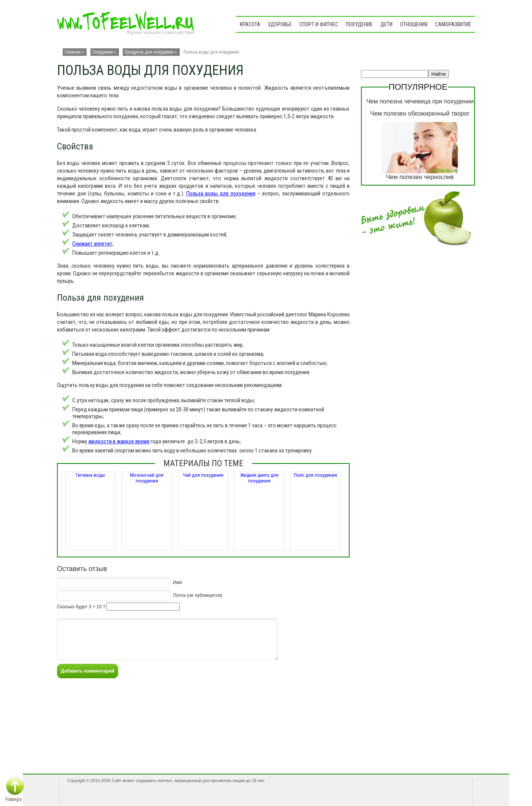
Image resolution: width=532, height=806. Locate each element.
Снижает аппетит (92, 244)
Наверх (14, 799)
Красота (250, 24)
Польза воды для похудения (221, 194)
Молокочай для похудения (147, 478)
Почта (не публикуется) (197, 595)
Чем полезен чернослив (420, 177)
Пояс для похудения (315, 475)
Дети (386, 24)
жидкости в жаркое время (119, 441)
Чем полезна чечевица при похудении (420, 101)
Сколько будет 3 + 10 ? (81, 607)
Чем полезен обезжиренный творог (420, 113)
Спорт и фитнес (319, 24)
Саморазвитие (453, 24)
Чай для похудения (203, 475)
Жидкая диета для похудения (259, 478)
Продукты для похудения (149, 52)
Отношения (414, 24)
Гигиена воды (90, 475)
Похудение (359, 24)
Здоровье (280, 24)
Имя (177, 582)
